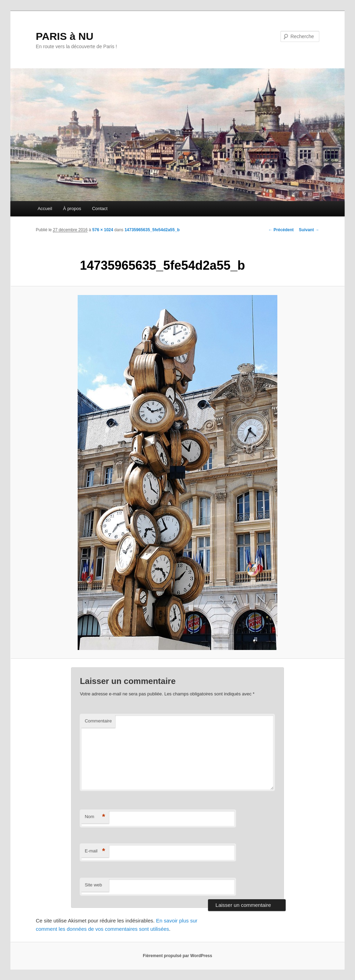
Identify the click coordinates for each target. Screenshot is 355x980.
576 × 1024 (103, 230)
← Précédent (281, 230)
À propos (72, 209)
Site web (93, 885)
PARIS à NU (64, 36)
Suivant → (309, 230)
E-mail (95, 851)
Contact (100, 209)
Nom (95, 817)
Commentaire (98, 721)
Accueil (45, 209)
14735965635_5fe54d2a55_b (152, 230)
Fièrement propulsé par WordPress (177, 956)
